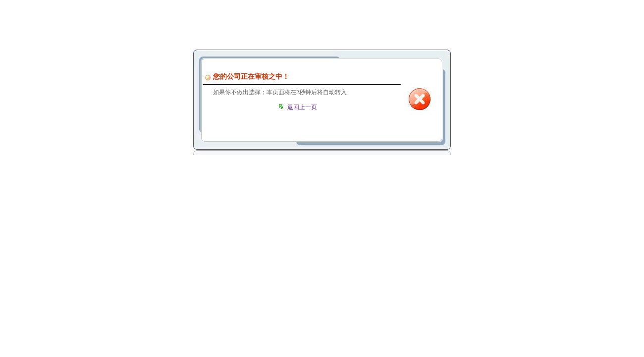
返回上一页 (302, 107)
